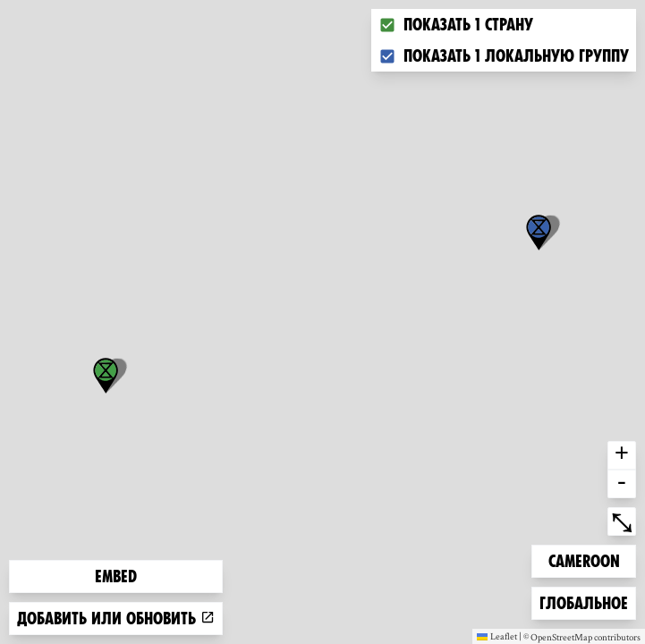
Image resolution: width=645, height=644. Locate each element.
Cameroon (584, 559)
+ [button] (622, 455)
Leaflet (497, 636)
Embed (116, 576)
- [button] (622, 484)
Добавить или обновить (116, 619)
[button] (539, 233)
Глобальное (583, 602)
